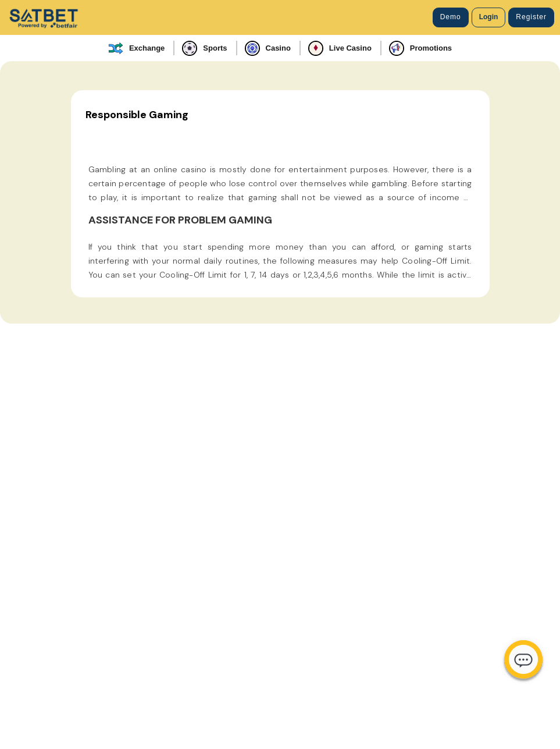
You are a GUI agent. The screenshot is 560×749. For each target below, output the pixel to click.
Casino (268, 48)
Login (489, 17)
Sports (204, 48)
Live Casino (340, 48)
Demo (451, 17)
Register (531, 17)
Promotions (420, 48)
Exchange (136, 48)
